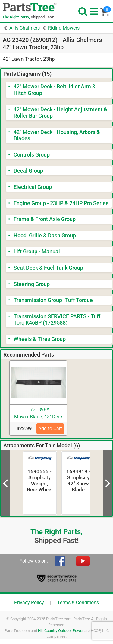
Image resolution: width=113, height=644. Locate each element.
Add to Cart (50, 428)
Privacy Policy (29, 603)
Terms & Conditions (78, 603)
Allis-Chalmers (25, 28)
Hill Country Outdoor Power (61, 631)
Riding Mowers (64, 28)
